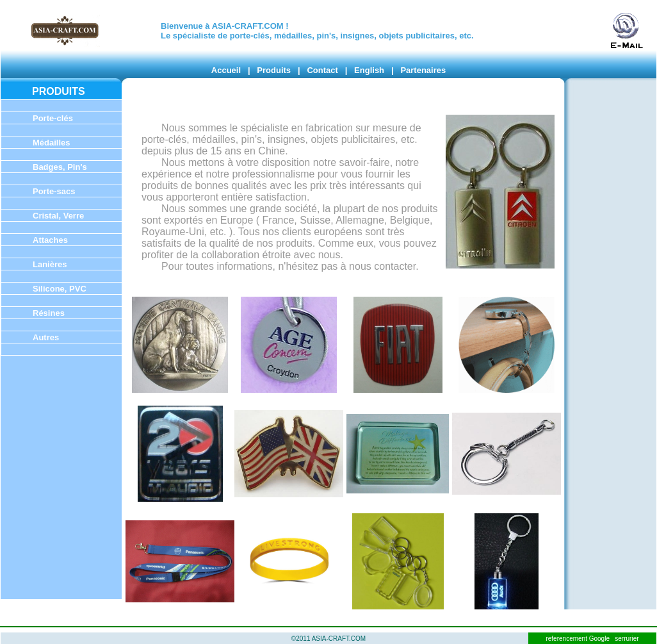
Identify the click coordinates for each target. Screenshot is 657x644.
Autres (46, 337)
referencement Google (578, 639)
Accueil (226, 70)
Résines (49, 313)
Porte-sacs (54, 191)
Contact (322, 70)
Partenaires (423, 70)
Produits (274, 70)
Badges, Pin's (60, 167)
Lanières (50, 264)
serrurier (627, 639)
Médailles (52, 143)
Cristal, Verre (58, 216)
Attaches (50, 240)
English (369, 70)
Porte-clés (53, 118)
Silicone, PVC (60, 289)
